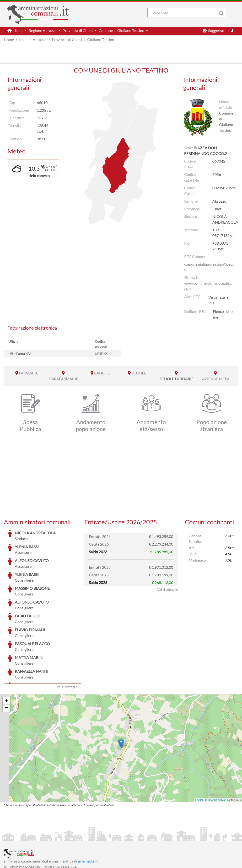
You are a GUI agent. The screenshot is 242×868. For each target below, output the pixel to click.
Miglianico (197, 560)
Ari (191, 548)
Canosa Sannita (195, 539)
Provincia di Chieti (67, 39)
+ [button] (7, 665)
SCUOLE (139, 373)
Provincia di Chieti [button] (78, 30)
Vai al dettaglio (67, 651)
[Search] (183, 13)
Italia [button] (19, 30)
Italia (23, 39)
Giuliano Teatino (101, 39)
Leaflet (199, 764)
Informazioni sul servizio (24, 837)
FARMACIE (28, 373)
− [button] (7, 672)
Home (9, 39)
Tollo (193, 554)
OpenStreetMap (217, 764)
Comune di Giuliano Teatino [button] (122, 30)
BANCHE (102, 373)
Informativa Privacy (62, 837)
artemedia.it (88, 825)
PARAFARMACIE (64, 379)
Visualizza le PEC (218, 300)
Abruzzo (40, 39)
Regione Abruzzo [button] (43, 30)
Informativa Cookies (98, 837)
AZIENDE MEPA (216, 379)
